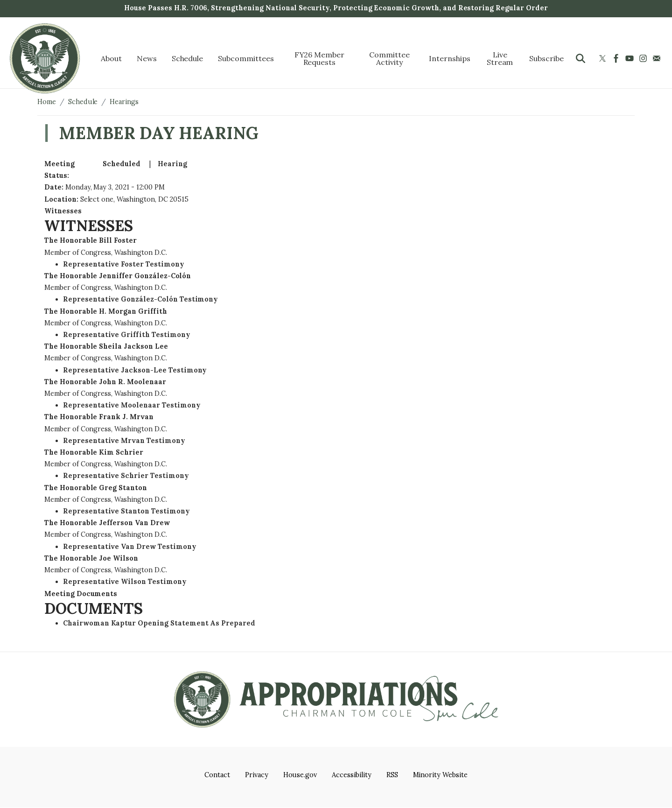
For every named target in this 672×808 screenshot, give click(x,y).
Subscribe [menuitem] (546, 58)
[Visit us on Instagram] (644, 58)
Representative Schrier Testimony (126, 476)
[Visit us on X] (604, 58)
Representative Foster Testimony (124, 264)
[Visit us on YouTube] (631, 58)
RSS (392, 775)
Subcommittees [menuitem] (246, 58)
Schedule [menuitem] (188, 58)
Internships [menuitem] (450, 58)
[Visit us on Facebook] (617, 58)
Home (47, 102)
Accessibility (351, 775)
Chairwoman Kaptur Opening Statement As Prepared (159, 623)
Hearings (124, 102)
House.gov (300, 775)
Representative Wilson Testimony (125, 582)
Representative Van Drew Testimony (130, 547)
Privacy (257, 775)
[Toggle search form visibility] (581, 58)
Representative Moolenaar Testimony (132, 405)
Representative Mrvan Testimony (124, 441)
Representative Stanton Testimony (126, 511)
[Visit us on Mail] (658, 58)
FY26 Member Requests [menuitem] (320, 58)
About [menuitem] (111, 58)
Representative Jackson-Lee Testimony (135, 370)
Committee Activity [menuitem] (389, 58)
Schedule (83, 102)
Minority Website (440, 775)
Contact (217, 775)
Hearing (172, 164)
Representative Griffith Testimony (127, 335)
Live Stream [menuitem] (500, 58)
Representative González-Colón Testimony (140, 299)
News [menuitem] (147, 58)
